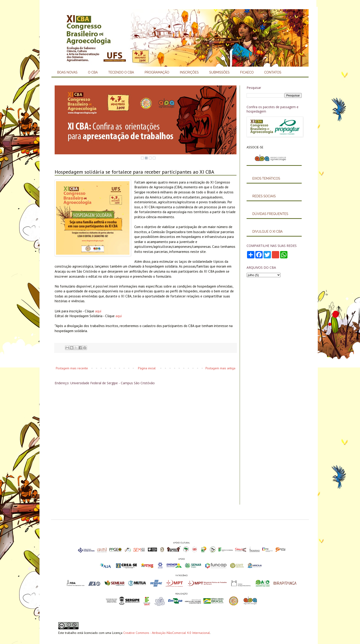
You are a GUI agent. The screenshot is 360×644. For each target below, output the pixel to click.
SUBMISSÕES (219, 72)
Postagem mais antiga (220, 368)
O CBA (93, 72)
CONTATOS (273, 72)
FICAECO (247, 72)
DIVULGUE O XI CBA (267, 232)
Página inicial (147, 368)
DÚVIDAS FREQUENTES (270, 214)
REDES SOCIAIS (264, 196)
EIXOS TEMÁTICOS (266, 178)
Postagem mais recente (72, 368)
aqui (98, 311)
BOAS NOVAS (67, 72)
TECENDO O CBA (121, 72)
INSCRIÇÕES (189, 72)
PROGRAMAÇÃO (157, 72)
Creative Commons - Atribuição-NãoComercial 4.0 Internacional (167, 633)
